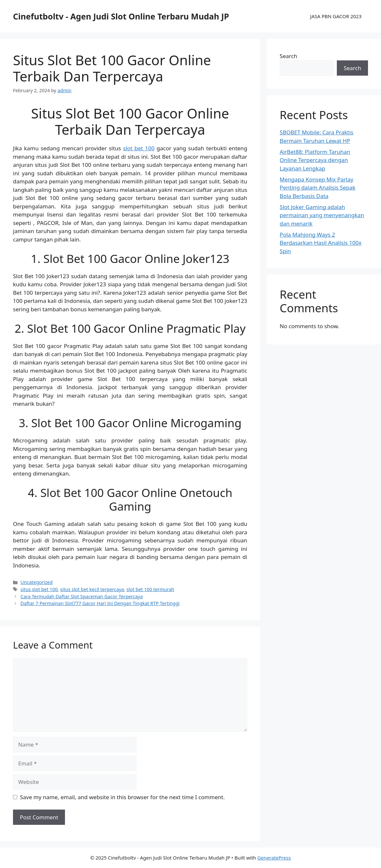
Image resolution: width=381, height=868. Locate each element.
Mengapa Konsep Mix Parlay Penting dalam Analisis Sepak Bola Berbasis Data (317, 188)
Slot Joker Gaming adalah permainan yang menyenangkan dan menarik (322, 215)
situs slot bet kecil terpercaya (92, 589)
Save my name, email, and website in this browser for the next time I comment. (122, 797)
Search (288, 56)
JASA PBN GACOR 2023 (336, 16)
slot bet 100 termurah (150, 589)
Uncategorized (37, 582)
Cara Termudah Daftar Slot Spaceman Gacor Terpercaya (82, 596)
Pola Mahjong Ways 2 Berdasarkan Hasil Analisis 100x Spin (321, 243)
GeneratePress (274, 858)
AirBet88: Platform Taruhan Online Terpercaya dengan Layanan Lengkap (315, 160)
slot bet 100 (139, 148)
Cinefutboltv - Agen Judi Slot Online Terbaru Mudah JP (121, 16)
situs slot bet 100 (39, 589)
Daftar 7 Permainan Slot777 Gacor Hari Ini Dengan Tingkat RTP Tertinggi (100, 603)
